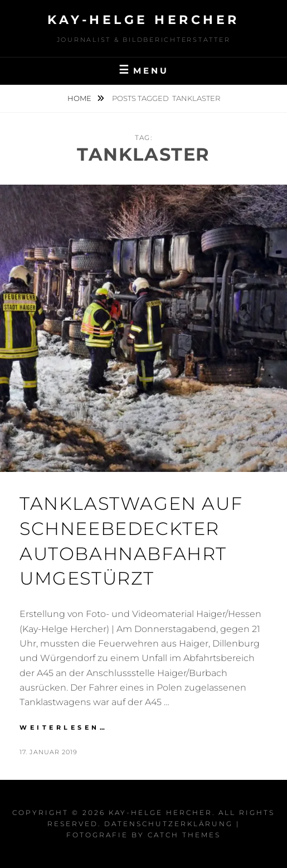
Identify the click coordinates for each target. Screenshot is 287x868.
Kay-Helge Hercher (143, 20)
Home (80, 98)
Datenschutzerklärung (169, 824)
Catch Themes (184, 835)
